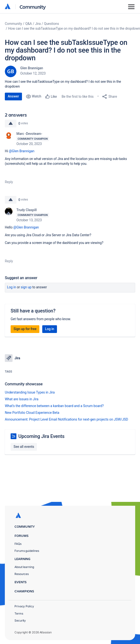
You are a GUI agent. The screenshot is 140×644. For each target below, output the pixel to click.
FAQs (18, 544)
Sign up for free (25, 329)
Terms (19, 613)
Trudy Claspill (27, 210)
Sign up (26, 287)
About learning (24, 567)
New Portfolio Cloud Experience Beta (32, 413)
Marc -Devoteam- (29, 134)
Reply (9, 182)
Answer (13, 96)
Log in (12, 287)
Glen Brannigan (32, 68)
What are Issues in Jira (22, 399)
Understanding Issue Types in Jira (30, 392)
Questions (51, 24)
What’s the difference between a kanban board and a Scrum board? (54, 406)
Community (33, 7)
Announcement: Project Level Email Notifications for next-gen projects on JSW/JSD (66, 419)
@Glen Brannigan (22, 151)
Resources (22, 574)
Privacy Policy (24, 606)
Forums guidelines (27, 551)
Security (20, 620)
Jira (38, 24)
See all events (24, 447)
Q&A (29, 24)
